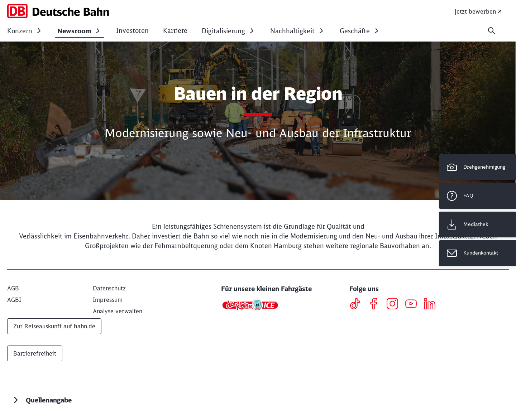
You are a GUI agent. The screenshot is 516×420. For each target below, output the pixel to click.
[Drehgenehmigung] (477, 167)
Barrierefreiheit (35, 353)
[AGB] (13, 288)
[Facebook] (376, 305)
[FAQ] (477, 196)
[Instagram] (395, 305)
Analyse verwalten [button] (118, 311)
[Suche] (492, 31)
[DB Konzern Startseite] (58, 11)
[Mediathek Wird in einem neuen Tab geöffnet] (477, 225)
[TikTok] (358, 305)
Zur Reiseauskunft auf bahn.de (54, 326)
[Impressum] (108, 300)
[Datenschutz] (109, 288)
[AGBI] (14, 300)
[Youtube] (414, 305)
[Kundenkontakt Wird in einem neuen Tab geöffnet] (477, 253)
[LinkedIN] (432, 305)
